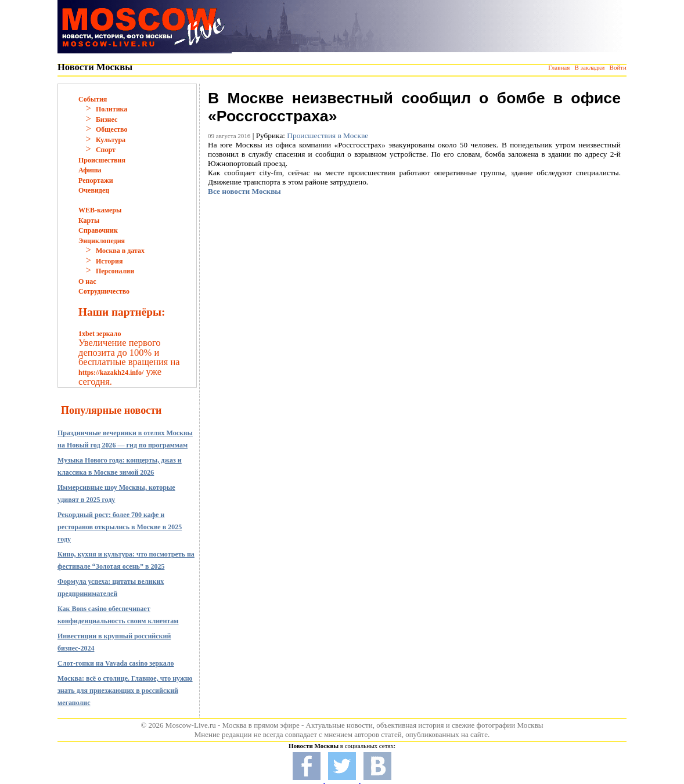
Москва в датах (120, 251)
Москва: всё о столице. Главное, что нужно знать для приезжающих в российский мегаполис (125, 691)
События (93, 99)
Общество (112, 129)
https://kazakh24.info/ (111, 373)
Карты (89, 221)
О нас (87, 281)
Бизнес (107, 120)
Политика (111, 109)
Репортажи (96, 180)
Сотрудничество (104, 291)
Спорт (106, 150)
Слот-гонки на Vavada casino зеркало (116, 663)
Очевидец (94, 190)
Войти (618, 67)
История (109, 261)
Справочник (98, 230)
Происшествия (102, 160)
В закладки (589, 67)
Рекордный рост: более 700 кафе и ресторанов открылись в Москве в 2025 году (120, 527)
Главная (559, 67)
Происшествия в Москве (327, 136)
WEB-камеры (100, 210)
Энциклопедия (102, 241)
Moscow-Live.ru (191, 725)
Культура (111, 140)
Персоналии (115, 271)
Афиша (90, 170)
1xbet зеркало (100, 334)
